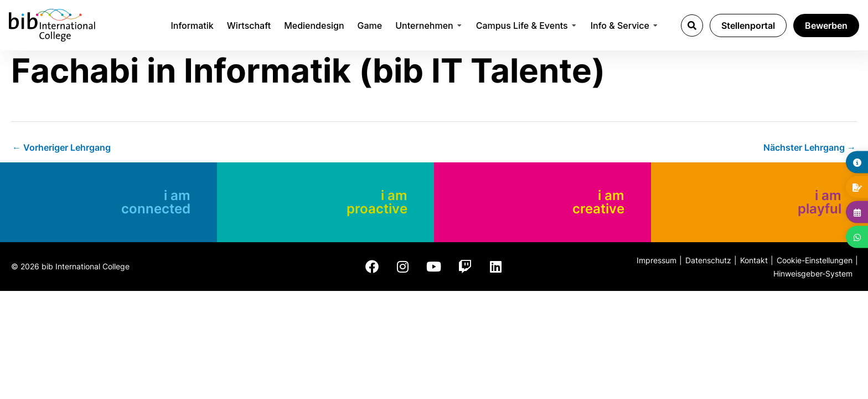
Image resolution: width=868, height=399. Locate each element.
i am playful (820, 202)
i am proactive (377, 202)
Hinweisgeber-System (813, 273)
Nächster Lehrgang (810, 147)
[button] (692, 25)
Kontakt (754, 260)
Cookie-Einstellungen (815, 260)
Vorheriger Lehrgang (61, 147)
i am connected (156, 202)
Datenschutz (708, 260)
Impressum (657, 260)
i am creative (598, 202)
